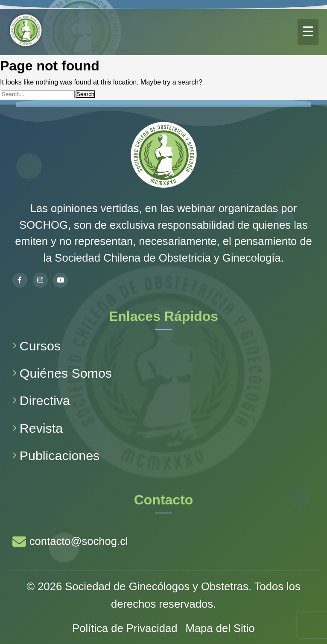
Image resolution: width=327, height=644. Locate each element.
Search (85, 94)
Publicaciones (56, 455)
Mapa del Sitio (220, 628)
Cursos (36, 346)
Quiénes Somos (62, 373)
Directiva (41, 400)
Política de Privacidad (125, 628)
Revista (38, 428)
